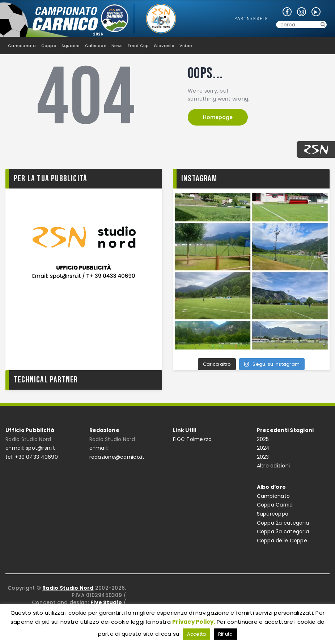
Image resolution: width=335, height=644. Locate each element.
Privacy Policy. (194, 622)
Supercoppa (273, 514)
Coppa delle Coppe (282, 541)
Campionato (273, 496)
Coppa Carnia (275, 505)
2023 (263, 457)
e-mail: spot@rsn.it (30, 448)
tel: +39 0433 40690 (32, 457)
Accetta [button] (197, 634)
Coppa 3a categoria (283, 531)
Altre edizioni (273, 466)
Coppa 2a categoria (283, 523)
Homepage (218, 117)
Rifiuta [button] (226, 634)
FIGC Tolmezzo (192, 439)
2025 (263, 439)
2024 (263, 448)
